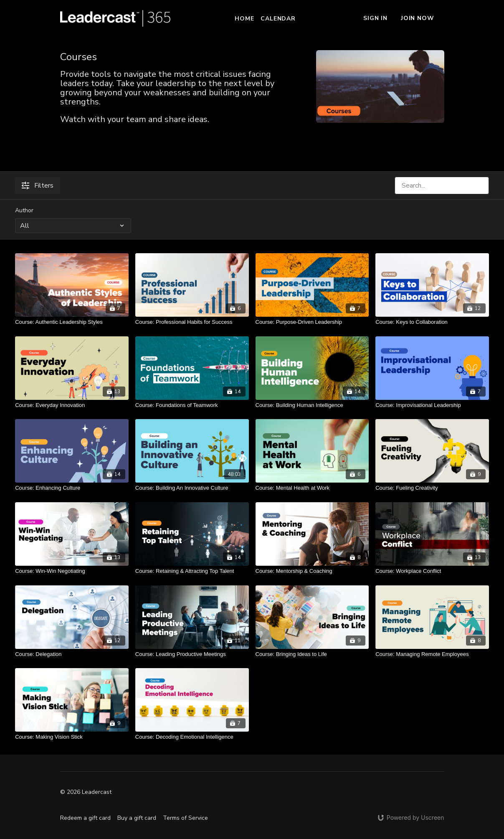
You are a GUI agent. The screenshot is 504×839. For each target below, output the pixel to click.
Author (24, 210)
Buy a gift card (137, 818)
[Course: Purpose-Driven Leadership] (312, 322)
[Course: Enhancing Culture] (72, 488)
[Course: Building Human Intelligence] (312, 405)
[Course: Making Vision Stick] (72, 737)
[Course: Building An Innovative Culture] (192, 488)
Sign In (375, 18)
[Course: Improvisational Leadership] (432, 405)
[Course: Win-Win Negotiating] (72, 571)
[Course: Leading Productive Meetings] (192, 654)
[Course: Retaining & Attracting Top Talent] (192, 571)
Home (244, 19)
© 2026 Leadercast (86, 792)
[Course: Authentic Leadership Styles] (72, 322)
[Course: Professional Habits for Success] (192, 322)
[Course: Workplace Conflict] (432, 571)
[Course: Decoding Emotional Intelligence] (192, 737)
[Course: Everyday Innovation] (72, 405)
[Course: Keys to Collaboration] (432, 322)
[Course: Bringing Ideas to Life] (312, 654)
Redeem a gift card (85, 818)
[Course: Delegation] (72, 654)
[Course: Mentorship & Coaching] (312, 571)
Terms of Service (185, 818)
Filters (38, 186)
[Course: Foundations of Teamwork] (192, 405)
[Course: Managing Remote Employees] (432, 654)
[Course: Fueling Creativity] (432, 488)
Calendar (278, 19)
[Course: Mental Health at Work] (312, 488)
